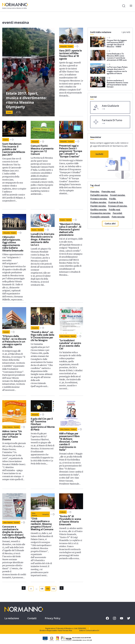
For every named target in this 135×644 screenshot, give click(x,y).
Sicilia (113, 199)
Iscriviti (99, 154)
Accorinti (118, 213)
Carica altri (110, 224)
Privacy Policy (53, 618)
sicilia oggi (115, 210)
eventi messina (118, 195)
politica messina (99, 210)
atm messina (119, 217)
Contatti (32, 618)
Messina (95, 192)
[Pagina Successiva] (62, 588)
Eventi (9, 112)
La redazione (12, 618)
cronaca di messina (118, 206)
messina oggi (109, 192)
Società (71, 141)
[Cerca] (124, 6)
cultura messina (99, 202)
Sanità (69, 220)
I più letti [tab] (126, 32)
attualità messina (100, 195)
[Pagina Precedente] (24, 588)
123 (54, 589)
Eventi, (34, 230)
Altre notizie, (65, 336)
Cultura (73, 429)
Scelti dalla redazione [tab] (101, 32)
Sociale (40, 230)
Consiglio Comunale (101, 217)
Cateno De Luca (116, 202)
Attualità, (64, 46)
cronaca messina (99, 199)
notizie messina (99, 206)
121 (42, 589)
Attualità (35, 142)
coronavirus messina (101, 213)
